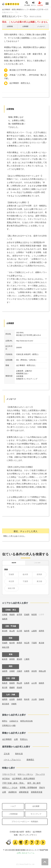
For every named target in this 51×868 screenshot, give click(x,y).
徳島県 (41, 683)
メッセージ (41, 26)
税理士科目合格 (26, 721)
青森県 (12, 615)
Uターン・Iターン (25, 774)
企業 (16, 739)
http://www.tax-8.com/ (25, 341)
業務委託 (30, 760)
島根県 (12, 683)
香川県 (5, 688)
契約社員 (19, 754)
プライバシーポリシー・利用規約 (25, 822)
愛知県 (19, 659)
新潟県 (5, 631)
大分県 (34, 699)
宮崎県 (41, 699)
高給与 (42, 788)
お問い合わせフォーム (26, 853)
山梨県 (34, 631)
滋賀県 (5, 671)
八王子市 (40, 10)
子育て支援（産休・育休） (14, 783)
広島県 (27, 683)
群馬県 (39, 574)
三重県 (27, 659)
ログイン (34, 4)
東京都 (32, 10)
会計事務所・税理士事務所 (24, 779)
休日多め (6, 779)
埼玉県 (11, 581)
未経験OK (13, 792)
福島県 (5, 619)
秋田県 (34, 615)
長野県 (41, 631)
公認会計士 (14, 721)
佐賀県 (12, 699)
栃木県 (25, 574)
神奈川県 (11, 588)
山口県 (34, 683)
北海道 (5, 615)
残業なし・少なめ (10, 788)
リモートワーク (9, 774)
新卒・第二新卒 (34, 783)
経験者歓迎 (24, 792)
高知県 (19, 688)
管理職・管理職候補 (28, 788)
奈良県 (34, 671)
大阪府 (19, 671)
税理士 (5, 721)
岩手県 (19, 615)
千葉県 (25, 581)
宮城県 (27, 615)
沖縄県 (14, 704)
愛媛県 (12, 688)
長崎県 (19, 699)
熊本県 (27, 699)
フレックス (40, 774)
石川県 (19, 631)
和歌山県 (42, 671)
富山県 (12, 631)
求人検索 (27, 4)
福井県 (27, 631)
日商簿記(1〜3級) (9, 725)
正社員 (7, 754)
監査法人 (24, 739)
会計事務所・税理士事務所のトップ (15, 10)
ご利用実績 (13, 814)
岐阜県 (5, 659)
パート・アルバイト (12, 760)
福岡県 (5, 699)
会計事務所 (7, 739)
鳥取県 (5, 683)
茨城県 (11, 574)
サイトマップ (36, 814)
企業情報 (10, 26)
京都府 (12, 671)
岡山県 (19, 683)
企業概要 (25, 26)
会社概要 (36, 806)
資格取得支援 (37, 792)
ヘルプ (13, 806)
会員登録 (40, 4)
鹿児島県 (6, 704)
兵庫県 (27, 671)
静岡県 (12, 659)
